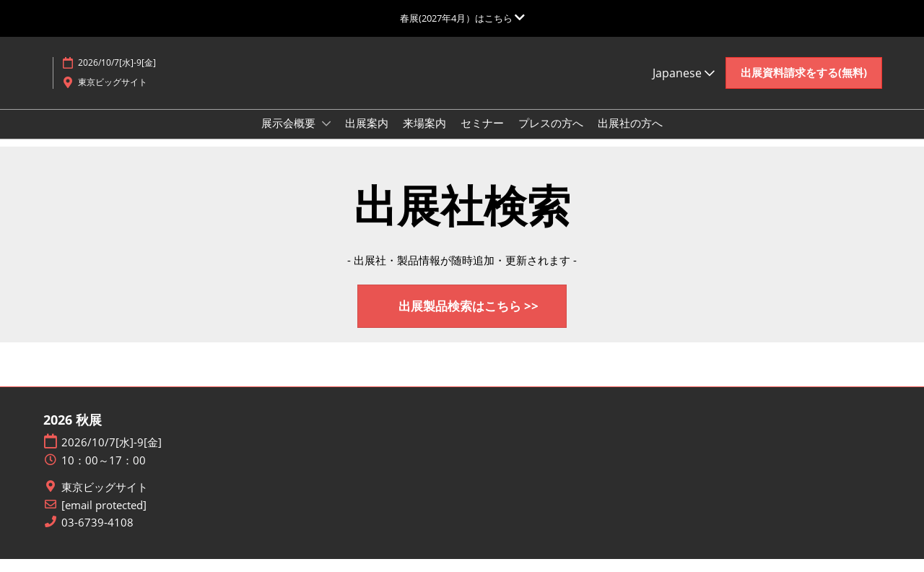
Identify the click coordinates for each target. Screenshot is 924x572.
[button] (804, 87)
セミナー (482, 136)
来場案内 (424, 136)
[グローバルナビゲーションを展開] (462, 18)
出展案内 (367, 136)
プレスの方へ (551, 136)
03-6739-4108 (97, 536)
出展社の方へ (630, 136)
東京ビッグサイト (105, 500)
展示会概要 (290, 136)
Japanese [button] (684, 87)
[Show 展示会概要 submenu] (326, 137)
